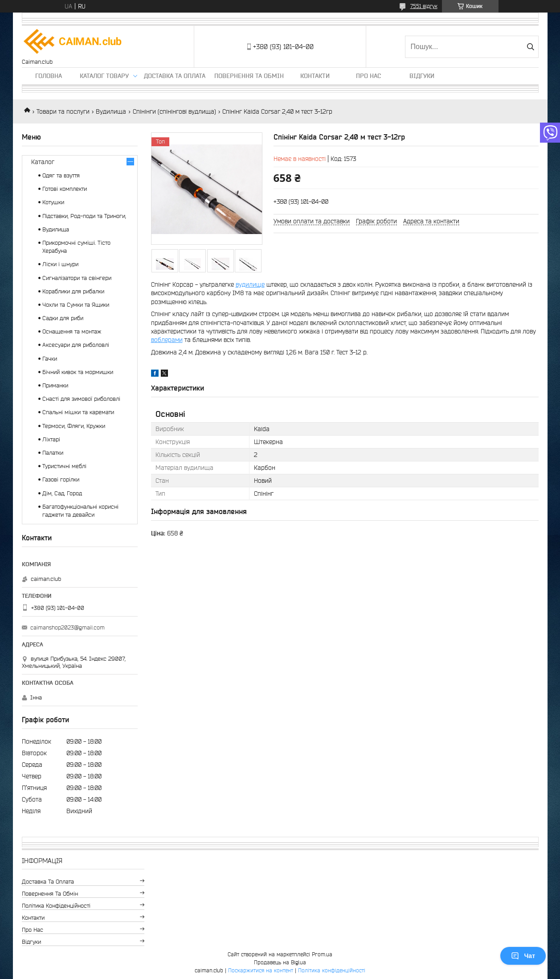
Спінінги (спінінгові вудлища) (174, 111)
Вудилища (111, 111)
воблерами (167, 340)
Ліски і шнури (60, 264)
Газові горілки (61, 479)
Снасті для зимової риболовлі (81, 399)
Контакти (315, 76)
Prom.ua (322, 954)
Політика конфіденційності (56, 906)
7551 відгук (424, 6)
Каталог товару (104, 76)
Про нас (368, 76)
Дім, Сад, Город (62, 493)
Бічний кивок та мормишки (78, 372)
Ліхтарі (51, 439)
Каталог (43, 162)
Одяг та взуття (61, 175)
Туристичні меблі (64, 466)
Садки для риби (63, 318)
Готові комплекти (65, 189)
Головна (49, 76)
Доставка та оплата (175, 76)
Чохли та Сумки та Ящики (76, 305)
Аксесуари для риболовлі (76, 345)
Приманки (55, 385)
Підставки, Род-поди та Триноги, (84, 216)
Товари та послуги (63, 111)
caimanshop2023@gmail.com (67, 627)
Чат (523, 956)
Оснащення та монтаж (72, 331)
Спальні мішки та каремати (78, 412)
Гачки (50, 359)
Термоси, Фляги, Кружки (74, 426)
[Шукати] (531, 47)
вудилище (250, 284)
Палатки (53, 453)
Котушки (53, 202)
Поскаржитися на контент (261, 970)
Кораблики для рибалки (73, 291)
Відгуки (422, 76)
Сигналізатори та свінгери (77, 278)
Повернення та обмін (249, 76)
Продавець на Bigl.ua (280, 962)
